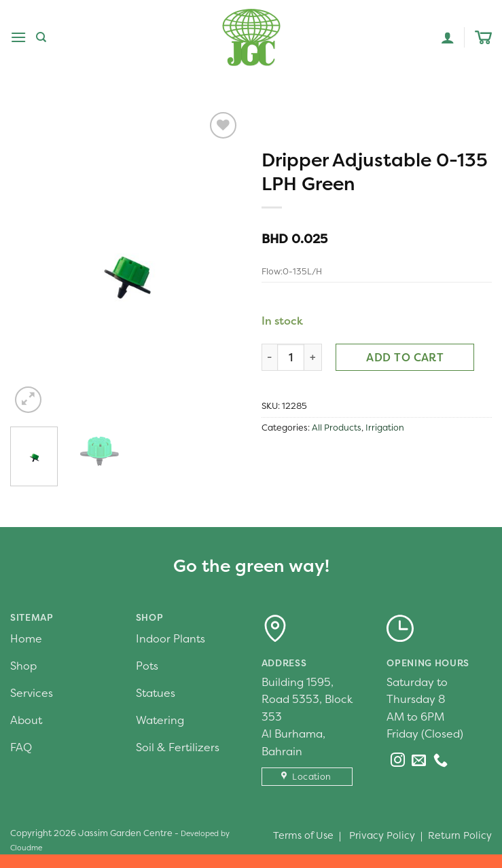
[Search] (41, 37)
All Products (337, 428)
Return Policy (460, 835)
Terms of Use (303, 835)
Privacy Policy (382, 835)
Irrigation (385, 428)
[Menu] (18, 37)
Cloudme (26, 848)
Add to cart (405, 357)
